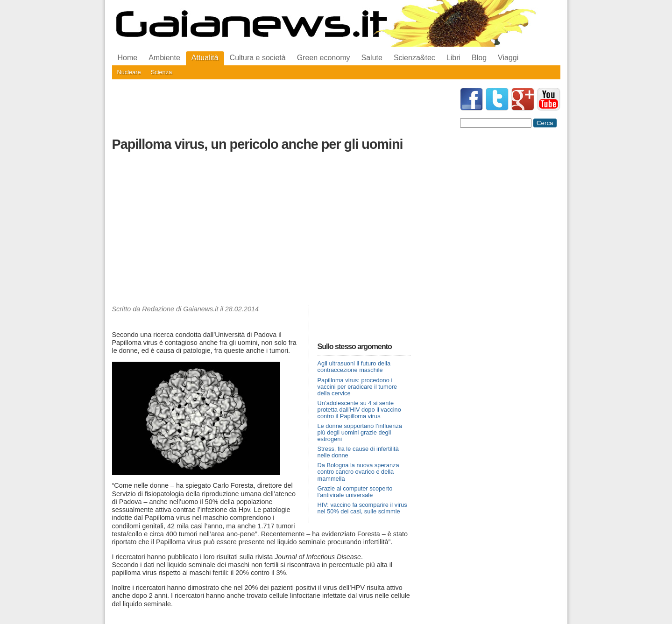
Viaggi (508, 58)
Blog (479, 58)
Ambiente (164, 58)
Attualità (205, 58)
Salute (372, 58)
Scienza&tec (414, 58)
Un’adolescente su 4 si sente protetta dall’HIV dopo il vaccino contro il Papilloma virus (359, 410)
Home (128, 58)
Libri (453, 58)
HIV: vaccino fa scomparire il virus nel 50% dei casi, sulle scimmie (362, 508)
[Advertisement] (262, 231)
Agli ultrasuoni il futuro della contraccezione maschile (354, 367)
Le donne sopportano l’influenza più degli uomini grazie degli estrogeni (360, 432)
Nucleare (129, 72)
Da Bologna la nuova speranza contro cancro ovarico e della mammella (358, 472)
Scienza (162, 72)
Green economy (324, 58)
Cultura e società (258, 58)
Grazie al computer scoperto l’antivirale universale (355, 492)
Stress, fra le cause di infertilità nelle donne (358, 452)
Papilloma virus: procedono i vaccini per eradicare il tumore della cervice (357, 387)
